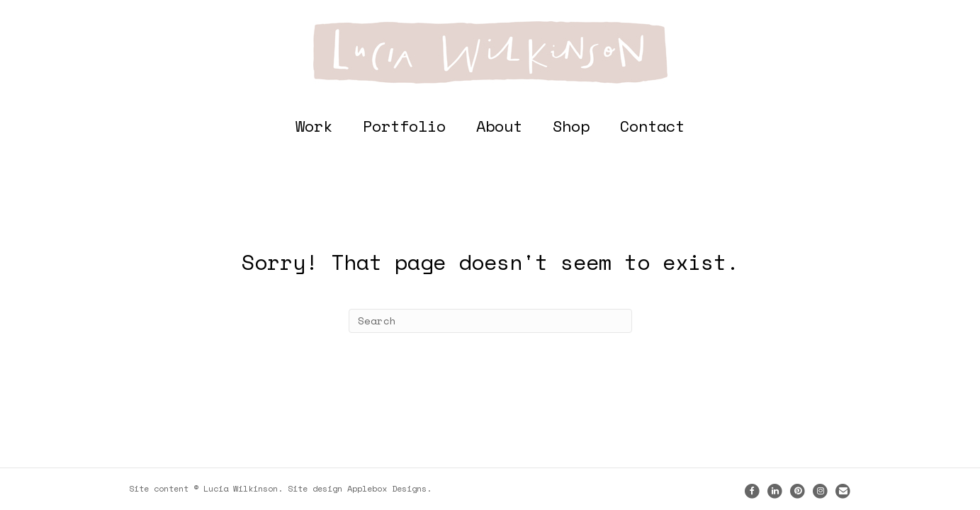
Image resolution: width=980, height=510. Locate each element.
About (499, 126)
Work (314, 126)
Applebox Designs (387, 488)
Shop (571, 126)
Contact (652, 126)
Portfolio (404, 126)
